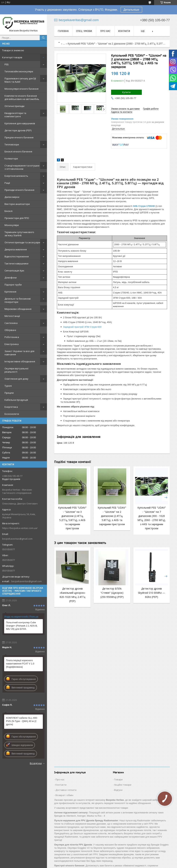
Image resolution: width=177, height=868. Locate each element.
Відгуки (118, 790)
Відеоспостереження (17, 256)
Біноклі (8, 211)
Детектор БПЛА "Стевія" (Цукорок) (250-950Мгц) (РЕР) (112, 593)
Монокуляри (12, 225)
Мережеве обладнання (18, 309)
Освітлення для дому (16, 379)
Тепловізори (12, 144)
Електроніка (12, 344)
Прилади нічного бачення (19, 190)
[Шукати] (43, 38)
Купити (126, 92)
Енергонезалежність (16, 176)
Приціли (9, 393)
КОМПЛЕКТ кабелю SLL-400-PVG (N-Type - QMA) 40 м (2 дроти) (22, 721)
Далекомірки (12, 197)
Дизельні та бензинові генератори (18, 300)
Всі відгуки (36, 763)
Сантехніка (11, 323)
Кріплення (10, 292)
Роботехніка (12, 337)
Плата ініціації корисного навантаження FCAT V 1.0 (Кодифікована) (20, 664)
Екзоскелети (12, 414)
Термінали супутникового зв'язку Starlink (19, 234)
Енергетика (11, 407)
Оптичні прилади (14, 106)
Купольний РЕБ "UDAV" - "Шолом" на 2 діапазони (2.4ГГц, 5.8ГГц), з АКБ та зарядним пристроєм (112, 516)
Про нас (105, 31)
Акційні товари (123, 785)
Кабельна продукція (16, 400)
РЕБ (7, 64)
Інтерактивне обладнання (20, 361)
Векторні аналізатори (17, 204)
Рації (7, 183)
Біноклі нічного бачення (18, 151)
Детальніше (131, 10)
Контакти (124, 31)
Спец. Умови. (84, 31)
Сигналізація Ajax (14, 271)
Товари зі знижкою (13, 50)
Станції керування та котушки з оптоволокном (22, 167)
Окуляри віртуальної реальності (16, 370)
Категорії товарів (12, 57)
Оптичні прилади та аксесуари (22, 242)
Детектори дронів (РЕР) (18, 130)
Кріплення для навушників (20, 123)
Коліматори (11, 159)
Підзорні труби (13, 285)
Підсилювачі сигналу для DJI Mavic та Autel (20, 80)
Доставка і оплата (66, 790)
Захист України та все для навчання (19, 353)
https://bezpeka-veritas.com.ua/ (20, 528)
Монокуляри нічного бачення (21, 89)
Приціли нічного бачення (19, 137)
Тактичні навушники (16, 263)
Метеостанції (12, 316)
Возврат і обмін (64, 795)
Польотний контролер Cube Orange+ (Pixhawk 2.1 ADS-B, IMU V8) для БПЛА (22, 626)
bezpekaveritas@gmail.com (17, 539)
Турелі (8, 386)
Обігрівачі (10, 330)
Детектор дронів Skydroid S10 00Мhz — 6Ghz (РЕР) (152, 593)
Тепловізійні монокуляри (19, 71)
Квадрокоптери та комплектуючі (15, 115)
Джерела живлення (16, 249)
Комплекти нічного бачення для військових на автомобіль (22, 97)
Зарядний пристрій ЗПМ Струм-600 (82, 327)
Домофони (11, 278)
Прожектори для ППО (17, 218)
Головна (63, 31)
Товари (118, 779)
